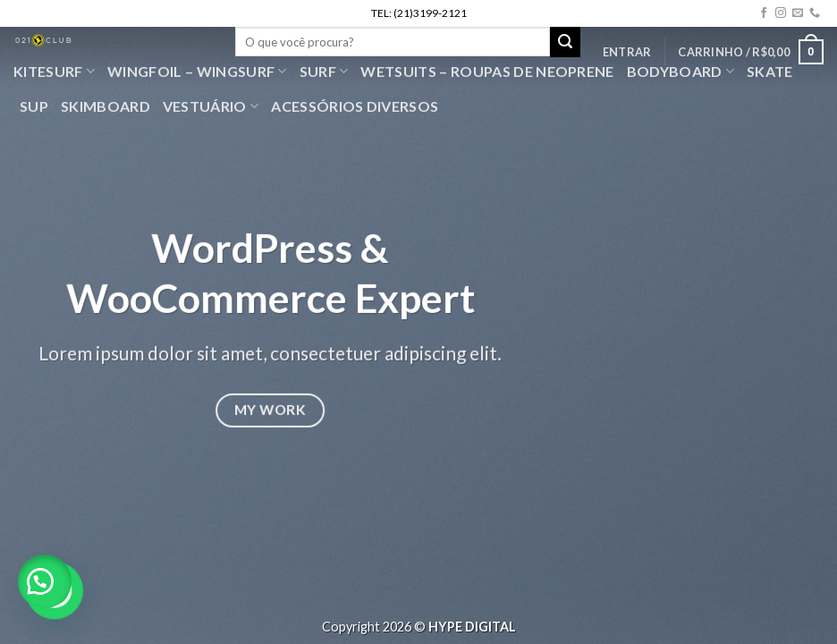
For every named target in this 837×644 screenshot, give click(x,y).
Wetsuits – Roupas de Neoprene (487, 71)
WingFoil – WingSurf (197, 72)
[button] (45, 581)
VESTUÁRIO (211, 106)
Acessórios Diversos (355, 106)
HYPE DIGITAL (472, 627)
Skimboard (106, 106)
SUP (34, 106)
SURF (324, 72)
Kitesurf (54, 72)
